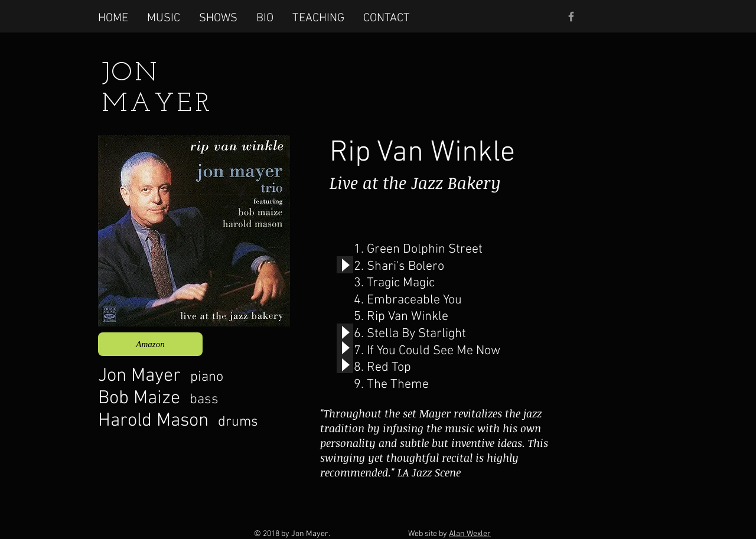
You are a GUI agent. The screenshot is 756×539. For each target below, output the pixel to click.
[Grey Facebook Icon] (571, 17)
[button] (164, 18)
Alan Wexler (470, 534)
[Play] (345, 265)
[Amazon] (150, 344)
